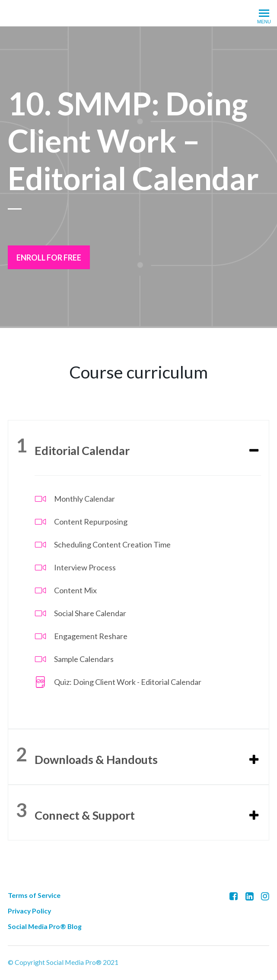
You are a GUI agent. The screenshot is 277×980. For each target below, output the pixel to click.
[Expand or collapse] (254, 451)
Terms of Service (34, 894)
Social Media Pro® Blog (45, 925)
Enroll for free (49, 258)
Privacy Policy (29, 910)
